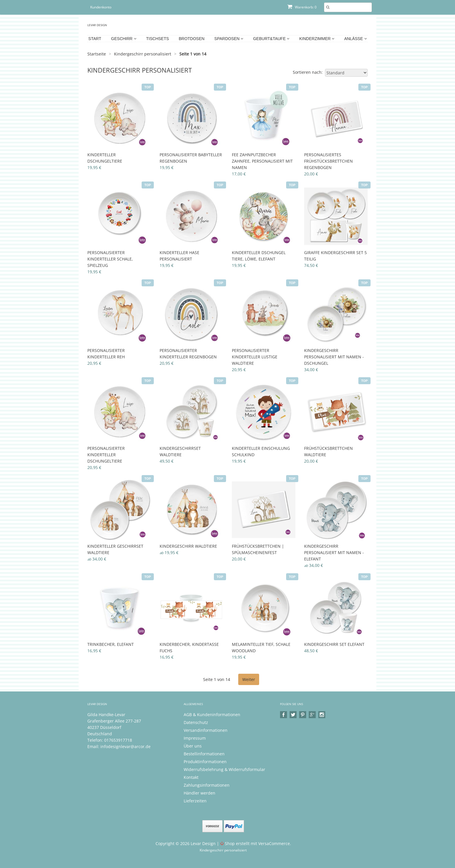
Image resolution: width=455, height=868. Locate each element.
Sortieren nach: (308, 72)
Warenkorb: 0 (302, 7)
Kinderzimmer (317, 39)
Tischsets (158, 39)
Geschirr (124, 39)
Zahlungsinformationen (207, 785)
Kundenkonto (101, 7)
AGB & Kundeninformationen (212, 715)
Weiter (249, 679)
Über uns (193, 746)
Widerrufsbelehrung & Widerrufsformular (224, 769)
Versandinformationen (206, 730)
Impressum (195, 738)
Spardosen (229, 39)
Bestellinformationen (204, 754)
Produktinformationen (205, 762)
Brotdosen (192, 39)
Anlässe (355, 39)
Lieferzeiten (195, 801)
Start (95, 39)
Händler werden (199, 793)
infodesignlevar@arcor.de (126, 746)
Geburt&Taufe (271, 39)
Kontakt (191, 777)
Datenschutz (196, 722)
